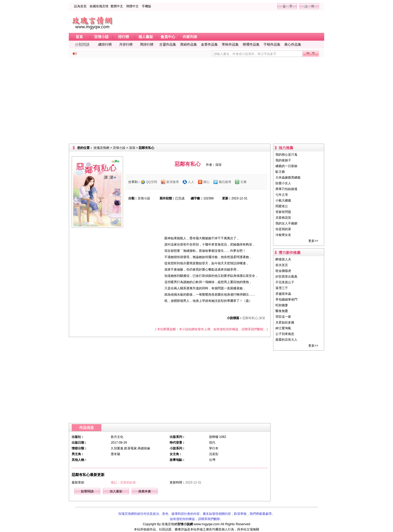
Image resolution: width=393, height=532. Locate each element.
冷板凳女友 (283, 235)
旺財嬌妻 (282, 305)
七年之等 (282, 195)
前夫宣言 (282, 265)
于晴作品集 (272, 44)
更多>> (313, 241)
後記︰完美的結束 (123, 482)
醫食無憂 (282, 311)
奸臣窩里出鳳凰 (286, 277)
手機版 (146, 6)
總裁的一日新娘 (286, 166)
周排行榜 (147, 44)
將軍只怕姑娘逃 (286, 189)
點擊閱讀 (87, 491)
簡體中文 (132, 6)
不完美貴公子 (285, 282)
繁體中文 (117, 6)
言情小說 (119, 148)
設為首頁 (80, 6)
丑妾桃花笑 (283, 218)
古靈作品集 (168, 44)
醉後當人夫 (283, 259)
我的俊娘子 (283, 160)
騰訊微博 (225, 182)
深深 (132, 148)
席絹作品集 (189, 44)
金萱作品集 (209, 44)
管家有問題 (283, 212)
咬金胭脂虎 (283, 271)
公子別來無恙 (285, 334)
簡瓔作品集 (251, 44)
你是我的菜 (283, 229)
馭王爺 (280, 172)
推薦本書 (145, 491)
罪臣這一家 (283, 317)
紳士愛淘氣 (283, 328)
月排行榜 (126, 44)
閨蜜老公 (282, 206)
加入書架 (116, 491)
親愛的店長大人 (286, 340)
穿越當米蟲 (283, 294)
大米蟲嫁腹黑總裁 (288, 178)
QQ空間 (152, 182)
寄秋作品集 (230, 44)
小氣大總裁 (283, 200)
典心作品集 (293, 44)
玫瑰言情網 (101, 148)
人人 (191, 182)
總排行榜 (105, 44)
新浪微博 (173, 182)
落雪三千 (282, 288)
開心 (206, 182)
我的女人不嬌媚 (286, 223)
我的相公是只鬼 (286, 155)
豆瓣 (243, 182)
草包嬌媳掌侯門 (286, 299)
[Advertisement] (197, 101)
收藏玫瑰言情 (99, 6)
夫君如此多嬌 (285, 322)
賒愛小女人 (283, 183)
